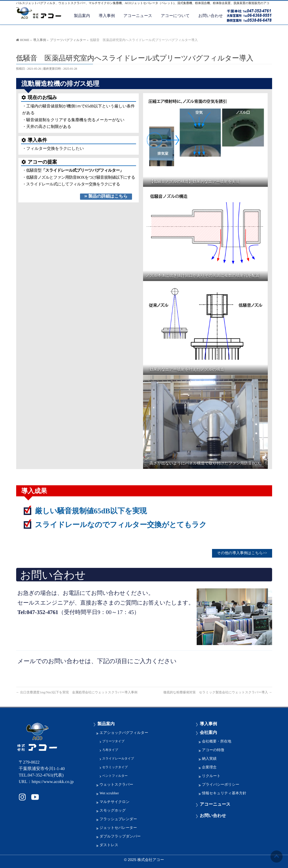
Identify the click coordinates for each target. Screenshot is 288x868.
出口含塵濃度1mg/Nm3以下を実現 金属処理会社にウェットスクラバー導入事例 (78, 691)
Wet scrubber (109, 793)
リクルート (211, 775)
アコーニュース (215, 804)
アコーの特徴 (213, 749)
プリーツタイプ (113, 741)
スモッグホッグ (113, 810)
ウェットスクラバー (117, 784)
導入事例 (209, 723)
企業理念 (209, 767)
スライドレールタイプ (118, 758)
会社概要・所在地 (217, 741)
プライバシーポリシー (221, 784)
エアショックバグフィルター (124, 732)
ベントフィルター (115, 775)
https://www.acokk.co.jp (53, 781)
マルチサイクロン (115, 801)
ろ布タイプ (110, 749)
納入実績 (209, 758)
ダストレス (109, 844)
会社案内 (209, 732)
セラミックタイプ (115, 767)
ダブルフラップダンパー (120, 836)
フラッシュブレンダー (118, 818)
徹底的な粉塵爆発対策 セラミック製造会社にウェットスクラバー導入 (218, 691)
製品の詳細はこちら (106, 196)
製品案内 (106, 723)
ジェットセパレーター (118, 827)
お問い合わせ (213, 815)
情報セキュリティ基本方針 (224, 793)
